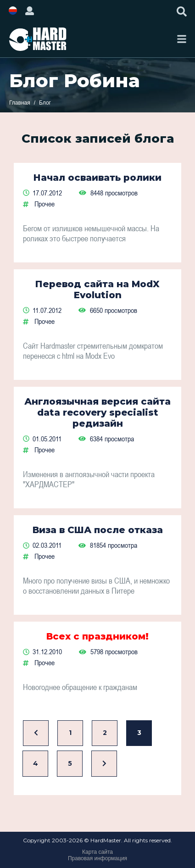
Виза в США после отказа (98, 530)
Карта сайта (97, 852)
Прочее (45, 204)
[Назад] (36, 733)
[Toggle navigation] (182, 39)
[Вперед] (104, 764)
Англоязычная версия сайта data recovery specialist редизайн (97, 412)
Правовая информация (97, 858)
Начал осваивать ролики (97, 178)
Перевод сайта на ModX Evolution (97, 289)
